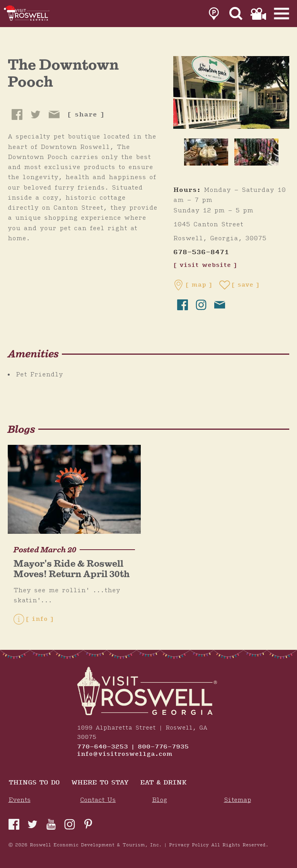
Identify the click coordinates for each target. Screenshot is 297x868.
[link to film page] (258, 14)
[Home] (29, 14)
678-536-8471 (201, 252)
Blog (160, 800)
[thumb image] (206, 152)
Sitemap (237, 800)
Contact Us (98, 800)
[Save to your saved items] (239, 285)
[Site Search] (236, 14)
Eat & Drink (163, 783)
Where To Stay (100, 783)
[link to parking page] (214, 14)
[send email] (220, 305)
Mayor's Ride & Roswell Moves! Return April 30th (72, 569)
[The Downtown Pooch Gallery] (231, 92)
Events (20, 800)
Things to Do (34, 783)
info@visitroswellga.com (125, 754)
